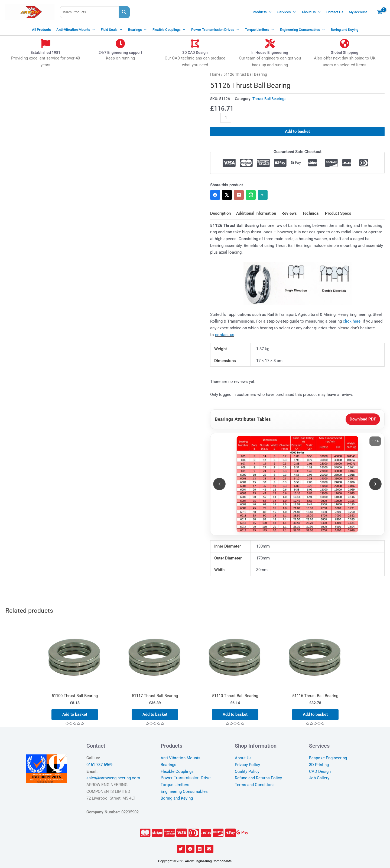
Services (287, 12)
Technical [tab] (311, 213)
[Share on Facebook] (215, 195)
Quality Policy (247, 771)
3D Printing (319, 765)
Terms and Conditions (255, 785)
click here (352, 321)
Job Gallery (319, 778)
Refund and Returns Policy (258, 778)
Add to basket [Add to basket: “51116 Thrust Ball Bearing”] (315, 714)
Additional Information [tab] (256, 213)
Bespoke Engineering (328, 758)
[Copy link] (263, 195)
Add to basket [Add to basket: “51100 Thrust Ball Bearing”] (75, 714)
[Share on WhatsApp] (251, 195)
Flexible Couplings (169, 30)
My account (358, 12)
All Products (41, 30)
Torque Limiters (260, 30)
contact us (225, 335)
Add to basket (297, 131)
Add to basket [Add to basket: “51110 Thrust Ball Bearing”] (235, 714)
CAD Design (320, 771)
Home (215, 74)
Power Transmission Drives (215, 30)
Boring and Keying (344, 30)
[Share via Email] (239, 195)
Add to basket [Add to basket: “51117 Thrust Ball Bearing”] (155, 714)
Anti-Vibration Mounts (76, 30)
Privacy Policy (247, 765)
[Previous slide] (219, 484)
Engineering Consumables (303, 30)
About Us (311, 12)
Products (262, 12)
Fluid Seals (112, 30)
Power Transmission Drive (186, 778)
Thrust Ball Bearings (269, 99)
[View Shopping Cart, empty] (380, 12)
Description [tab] (220, 213)
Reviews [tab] (289, 213)
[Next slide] (375, 484)
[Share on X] (227, 195)
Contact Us (335, 12)
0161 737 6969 (99, 765)
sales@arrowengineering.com (113, 778)
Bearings (138, 30)
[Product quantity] (226, 118)
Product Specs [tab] (338, 213)
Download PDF (363, 419)
